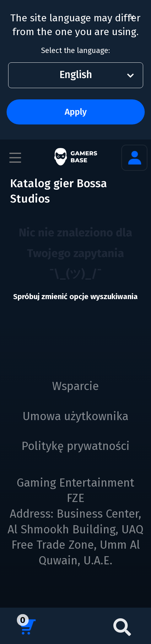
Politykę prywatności (75, 446)
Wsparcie (75, 386)
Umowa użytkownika (75, 416)
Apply (76, 112)
